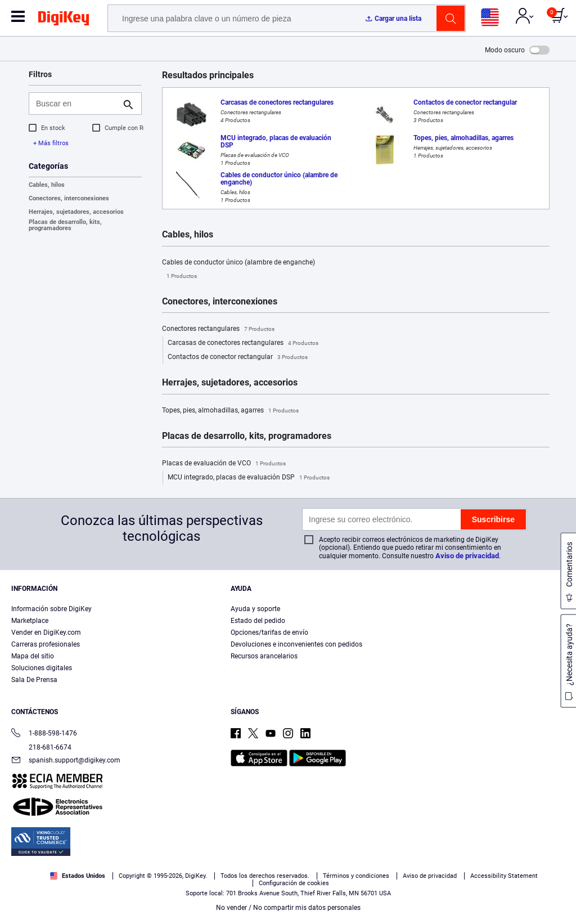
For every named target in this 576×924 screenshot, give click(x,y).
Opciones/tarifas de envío (269, 633)
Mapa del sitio (33, 656)
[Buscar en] (76, 104)
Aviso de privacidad (467, 556)
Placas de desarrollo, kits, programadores (65, 225)
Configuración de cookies (294, 883)
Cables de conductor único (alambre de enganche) (238, 271)
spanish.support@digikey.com (66, 761)
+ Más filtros (51, 143)
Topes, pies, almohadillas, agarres (230, 411)
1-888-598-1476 (44, 734)
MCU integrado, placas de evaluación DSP (249, 478)
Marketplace (30, 621)
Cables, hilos (47, 185)
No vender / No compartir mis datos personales (288, 908)
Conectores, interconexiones (69, 198)
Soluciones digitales (42, 668)
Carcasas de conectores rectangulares (243, 343)
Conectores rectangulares (218, 329)
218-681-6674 (41, 747)
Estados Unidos (78, 876)
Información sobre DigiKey (51, 609)
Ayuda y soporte (255, 609)
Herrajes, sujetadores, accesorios (76, 212)
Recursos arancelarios (264, 656)
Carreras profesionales (46, 644)
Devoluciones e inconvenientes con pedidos (296, 644)
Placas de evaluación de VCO (224, 464)
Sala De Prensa (34, 680)
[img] (64, 20)
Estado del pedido (258, 621)
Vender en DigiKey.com (46, 633)
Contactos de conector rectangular (238, 357)
